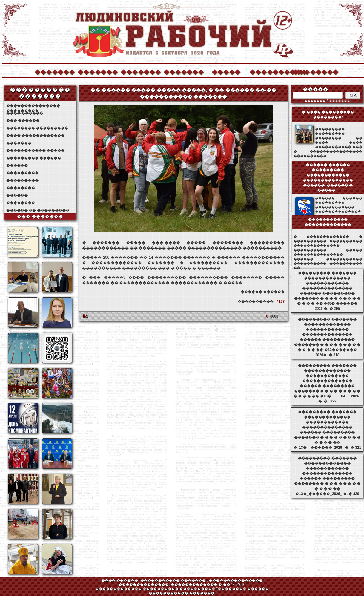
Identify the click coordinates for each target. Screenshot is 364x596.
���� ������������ (35, 136)
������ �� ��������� (38, 210)
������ (17, 166)
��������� (22, 173)
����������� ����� (35, 151)
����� (226, 71)
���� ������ (25, 113)
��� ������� (40, 217)
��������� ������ (34, 158)
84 (85, 316)
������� (54, 71)
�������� (312, 71)
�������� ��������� (37, 128)
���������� (269, 71)
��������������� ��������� (33, 106)
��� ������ (23, 121)
